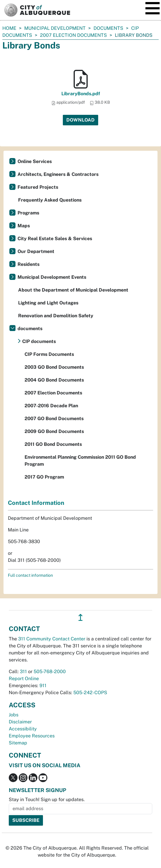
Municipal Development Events (52, 277)
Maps (24, 226)
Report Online (24, 679)
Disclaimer (20, 722)
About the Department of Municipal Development (73, 290)
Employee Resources (32, 736)
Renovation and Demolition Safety (56, 316)
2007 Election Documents (73, 35)
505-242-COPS (90, 693)
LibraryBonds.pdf (81, 94)
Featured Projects (38, 187)
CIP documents (39, 341)
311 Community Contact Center (52, 639)
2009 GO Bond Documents (54, 431)
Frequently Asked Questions (50, 200)
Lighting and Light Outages (48, 303)
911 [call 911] (43, 686)
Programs (28, 213)
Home (9, 28)
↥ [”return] (81, 617)
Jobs (14, 715)
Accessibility (23, 729)
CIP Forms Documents (49, 354)
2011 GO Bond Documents (53, 444)
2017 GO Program (44, 477)
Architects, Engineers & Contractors (58, 174)
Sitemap (18, 743)
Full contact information (30, 575)
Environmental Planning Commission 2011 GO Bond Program (80, 461)
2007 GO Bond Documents (54, 419)
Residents (28, 264)
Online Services (35, 161)
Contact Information (36, 503)
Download (81, 120)
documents (108, 28)
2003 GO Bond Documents (54, 367)
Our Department (36, 251)
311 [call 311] (23, 672)
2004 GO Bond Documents (54, 380)
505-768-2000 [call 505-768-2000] (50, 672)
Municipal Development (55, 28)
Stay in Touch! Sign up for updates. (47, 799)
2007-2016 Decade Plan (51, 406)
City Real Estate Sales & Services (55, 239)
